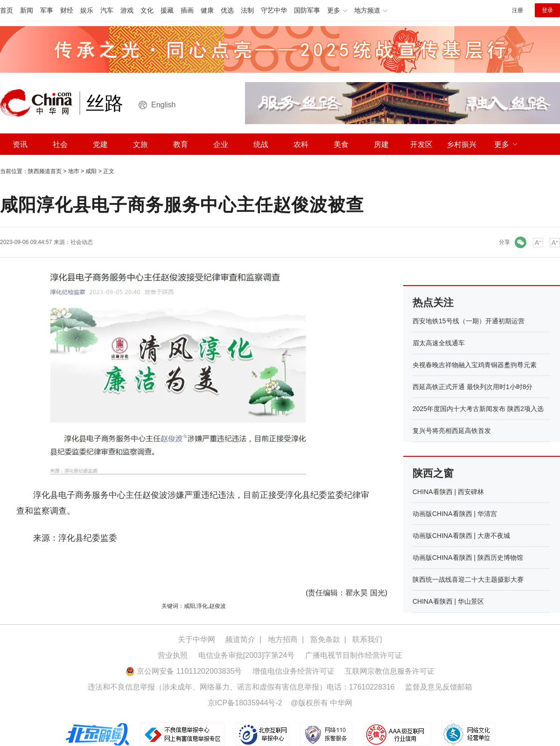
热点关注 (433, 303)
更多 (502, 144)
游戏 (127, 10)
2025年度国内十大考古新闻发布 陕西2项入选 (478, 409)
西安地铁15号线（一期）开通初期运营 (469, 321)
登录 (547, 10)
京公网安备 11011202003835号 (184, 671)
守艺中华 (274, 10)
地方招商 (283, 639)
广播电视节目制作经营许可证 (354, 655)
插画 (187, 10)
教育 (181, 144)
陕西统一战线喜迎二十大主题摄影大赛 (468, 579)
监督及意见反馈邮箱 (439, 687)
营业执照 (173, 655)
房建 (381, 144)
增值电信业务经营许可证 (294, 671)
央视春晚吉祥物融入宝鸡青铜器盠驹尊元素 (475, 365)
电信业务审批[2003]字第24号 (246, 655)
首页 (7, 10)
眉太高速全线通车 (439, 343)
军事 (47, 10)
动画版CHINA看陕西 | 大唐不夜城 (461, 536)
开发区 (421, 144)
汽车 (107, 10)
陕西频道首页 (45, 171)
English (163, 105)
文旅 (140, 144)
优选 (227, 10)
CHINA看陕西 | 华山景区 (448, 601)
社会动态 (82, 242)
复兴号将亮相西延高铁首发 (452, 431)
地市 (74, 171)
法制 (247, 10)
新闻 (27, 10)
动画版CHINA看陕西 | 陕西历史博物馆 (468, 558)
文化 (147, 10)
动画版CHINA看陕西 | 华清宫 (455, 514)
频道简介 (240, 639)
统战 (261, 144)
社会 (60, 144)
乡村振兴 (462, 144)
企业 (221, 144)
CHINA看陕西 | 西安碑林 (448, 492)
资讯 (20, 144)
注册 (518, 10)
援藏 (167, 10)
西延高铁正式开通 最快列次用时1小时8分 (472, 387)
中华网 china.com (40, 103)
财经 (67, 10)
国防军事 (307, 10)
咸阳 (91, 171)
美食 (341, 144)
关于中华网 (196, 639)
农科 (301, 144)
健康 (207, 10)
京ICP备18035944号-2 (245, 703)
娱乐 (87, 10)
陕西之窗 (433, 473)
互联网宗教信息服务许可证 (390, 671)
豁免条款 (325, 639)
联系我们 (367, 639)
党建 (100, 144)
